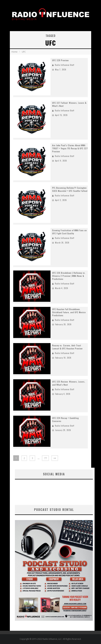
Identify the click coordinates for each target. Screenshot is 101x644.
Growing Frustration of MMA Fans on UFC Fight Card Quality (69, 232)
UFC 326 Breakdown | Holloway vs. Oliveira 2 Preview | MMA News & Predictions (69, 276)
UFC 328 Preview (60, 60)
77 (45, 458)
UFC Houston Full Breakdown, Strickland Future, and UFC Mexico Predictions (69, 312)
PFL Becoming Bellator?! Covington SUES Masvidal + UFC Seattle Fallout (70, 189)
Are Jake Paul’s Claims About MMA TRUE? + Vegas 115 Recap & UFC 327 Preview (70, 148)
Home (14, 52)
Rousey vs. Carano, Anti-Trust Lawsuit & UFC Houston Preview (67, 347)
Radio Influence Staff (65, 65)
